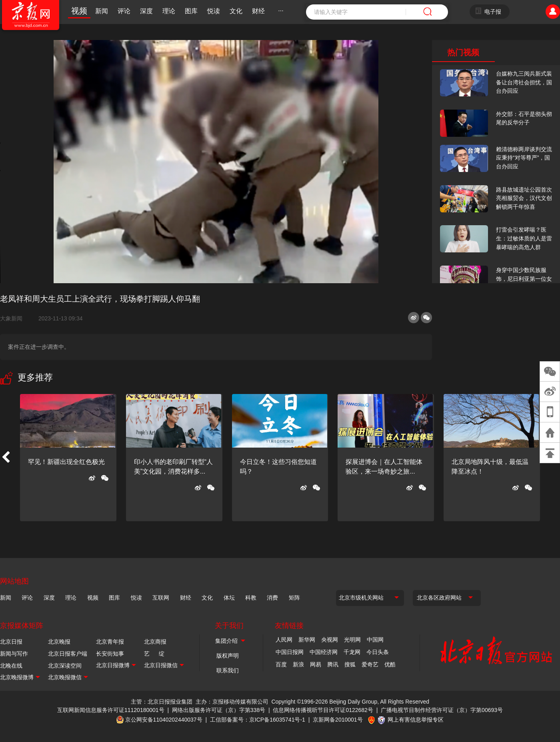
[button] (6, 458)
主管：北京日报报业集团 (162, 702)
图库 (191, 11)
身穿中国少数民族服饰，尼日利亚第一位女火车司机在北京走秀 (524, 279)
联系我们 (228, 670)
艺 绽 (154, 654)
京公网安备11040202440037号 (164, 720)
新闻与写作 (14, 654)
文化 (236, 11)
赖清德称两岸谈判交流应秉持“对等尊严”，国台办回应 (524, 158)
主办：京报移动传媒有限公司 (232, 702)
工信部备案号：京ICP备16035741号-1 (258, 720)
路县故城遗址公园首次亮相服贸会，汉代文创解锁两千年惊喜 (524, 198)
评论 (124, 11)
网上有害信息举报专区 (416, 720)
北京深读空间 (65, 666)
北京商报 (155, 642)
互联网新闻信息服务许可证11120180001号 (111, 710)
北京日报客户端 (68, 654)
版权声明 (228, 656)
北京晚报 (59, 642)
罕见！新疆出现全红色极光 (66, 462)
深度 (146, 11)
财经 (258, 11)
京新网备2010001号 (338, 720)
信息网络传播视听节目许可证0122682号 (323, 710)
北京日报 (11, 642)
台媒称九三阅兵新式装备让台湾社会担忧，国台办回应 (524, 82)
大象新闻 (14, 318)
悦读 (214, 11)
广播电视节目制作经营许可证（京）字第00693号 (442, 710)
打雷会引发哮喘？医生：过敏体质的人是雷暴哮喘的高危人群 (524, 238)
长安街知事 (110, 654)
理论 (169, 11)
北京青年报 (110, 642)
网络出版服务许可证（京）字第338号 (219, 710)
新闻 (102, 11)
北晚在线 (11, 666)
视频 (79, 11)
